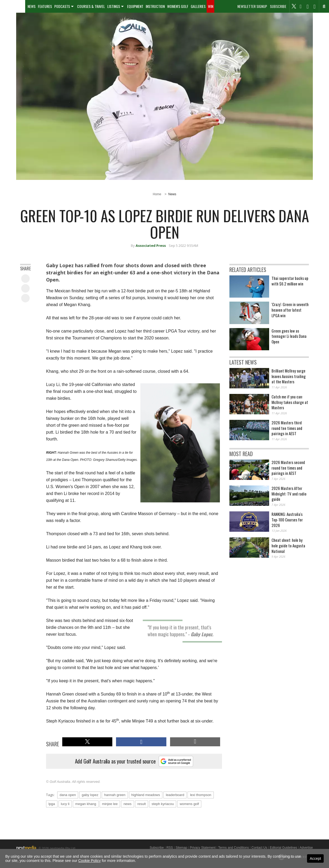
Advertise (306, 848)
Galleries (198, 6)
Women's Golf (178, 6)
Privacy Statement (203, 848)
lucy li (65, 804)
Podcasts (62, 6)
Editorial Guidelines (283, 848)
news (127, 804)
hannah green (115, 795)
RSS (170, 848)
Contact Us (259, 848)
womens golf (189, 804)
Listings (114, 6)
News (32, 6)
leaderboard (175, 795)
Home (157, 194)
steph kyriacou (163, 804)
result (142, 804)
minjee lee (110, 804)
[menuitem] (13, 6)
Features (45, 6)
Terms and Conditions (233, 848)
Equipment (135, 6)
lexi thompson (201, 795)
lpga (52, 804)
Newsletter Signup (252, 6)
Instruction (155, 6)
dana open (68, 795)
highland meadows (146, 795)
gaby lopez (90, 795)
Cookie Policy (90, 861)
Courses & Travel (91, 6)
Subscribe (278, 6)
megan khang (86, 804)
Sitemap (181, 848)
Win (211, 6)
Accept (315, 858)
